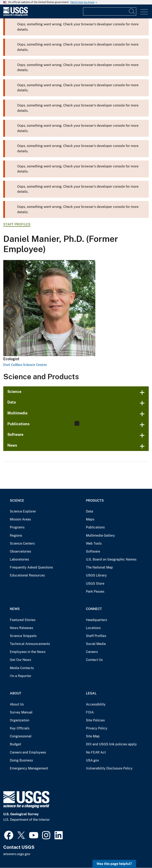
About (16, 693)
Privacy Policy (97, 728)
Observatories (20, 551)
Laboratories (19, 559)
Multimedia (17, 413)
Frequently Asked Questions (31, 567)
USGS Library (96, 575)
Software (15, 435)
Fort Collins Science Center (25, 365)
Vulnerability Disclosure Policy (109, 768)
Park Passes (95, 592)
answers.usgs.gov (17, 854)
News (12, 445)
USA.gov (92, 760)
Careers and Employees (28, 752)
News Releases (21, 628)
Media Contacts (22, 668)
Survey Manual (21, 712)
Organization (20, 720)
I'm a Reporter (21, 676)
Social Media (96, 644)
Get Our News (20, 660)
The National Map (99, 567)
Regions (16, 535)
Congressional (21, 736)
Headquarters (96, 620)
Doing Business (21, 760)
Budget (15, 744)
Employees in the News (28, 652)
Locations (93, 628)
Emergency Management (29, 768)
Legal (91, 693)
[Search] (132, 11)
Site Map (93, 736)
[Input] (110, 11)
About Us (17, 704)
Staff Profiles (17, 224)
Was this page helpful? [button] (114, 864)
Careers (92, 652)
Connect (94, 609)
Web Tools (94, 543)
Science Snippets (23, 636)
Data (12, 402)
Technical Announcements (30, 644)
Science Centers (22, 543)
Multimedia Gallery (100, 535)
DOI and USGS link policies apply (111, 744)
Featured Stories (23, 620)
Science (14, 392)
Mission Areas (20, 519)
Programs (17, 527)
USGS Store (95, 584)
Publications (95, 527)
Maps (90, 519)
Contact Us (94, 660)
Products (95, 501)
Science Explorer (23, 511)
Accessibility (96, 704)
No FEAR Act (96, 752)
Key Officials (20, 728)
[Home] (16, 15)
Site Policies (95, 720)
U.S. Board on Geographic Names (111, 559)
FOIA (90, 712)
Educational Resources (27, 575)
